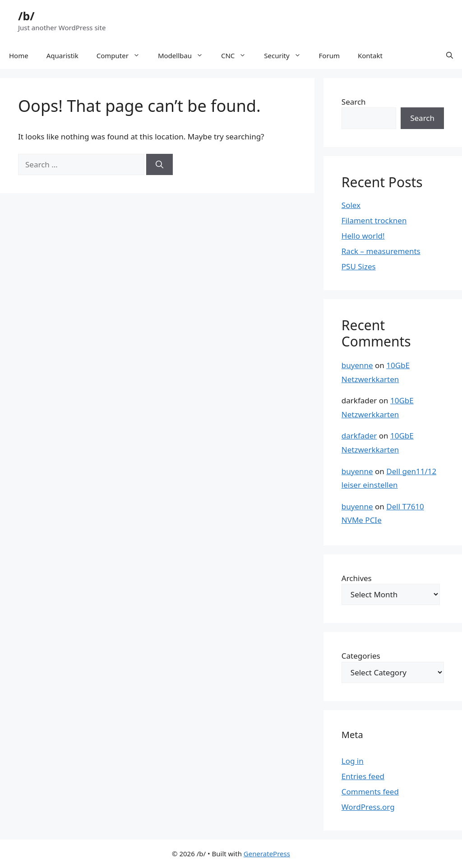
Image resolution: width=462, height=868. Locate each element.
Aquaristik (62, 55)
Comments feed (370, 792)
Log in (353, 761)
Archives (357, 578)
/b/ (26, 16)
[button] (450, 55)
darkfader (359, 436)
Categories (361, 656)
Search (354, 102)
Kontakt (370, 55)
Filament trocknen (374, 220)
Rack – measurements (381, 251)
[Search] (159, 165)
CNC (238, 55)
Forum (329, 55)
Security (287, 55)
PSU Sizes (359, 266)
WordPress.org (368, 807)
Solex (351, 205)
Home (19, 55)
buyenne (357, 365)
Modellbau (185, 55)
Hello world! (363, 236)
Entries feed (363, 776)
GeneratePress (267, 854)
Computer (123, 55)
